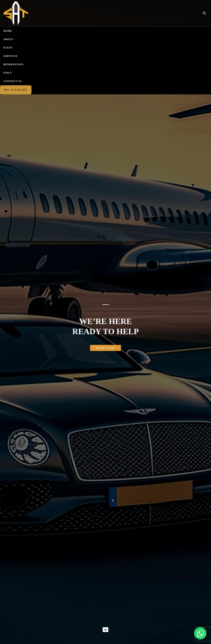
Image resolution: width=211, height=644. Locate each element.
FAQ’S (8, 73)
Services (11, 56)
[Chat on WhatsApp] (200, 633)
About (8, 39)
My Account (16, 90)
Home (8, 31)
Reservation (13, 64)
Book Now (105, 348)
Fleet (8, 48)
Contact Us (13, 81)
